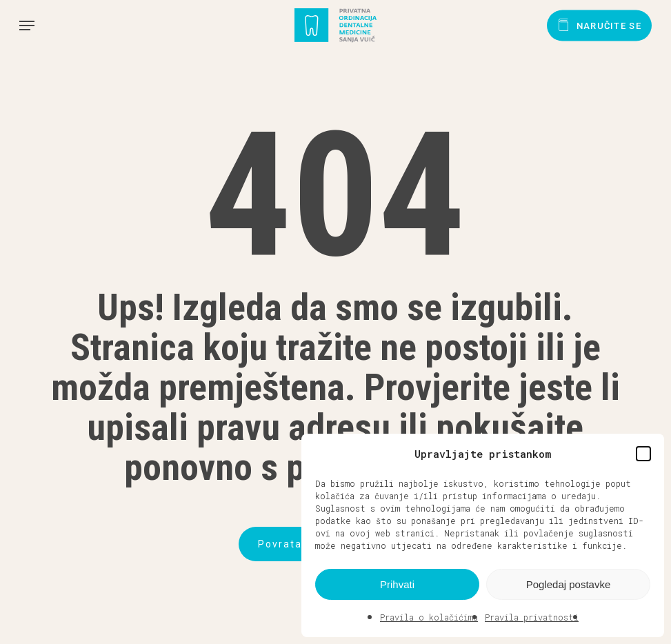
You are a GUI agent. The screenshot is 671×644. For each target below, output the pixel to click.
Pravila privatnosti (532, 617)
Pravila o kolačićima (429, 617)
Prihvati (397, 584)
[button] (643, 454)
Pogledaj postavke (569, 584)
